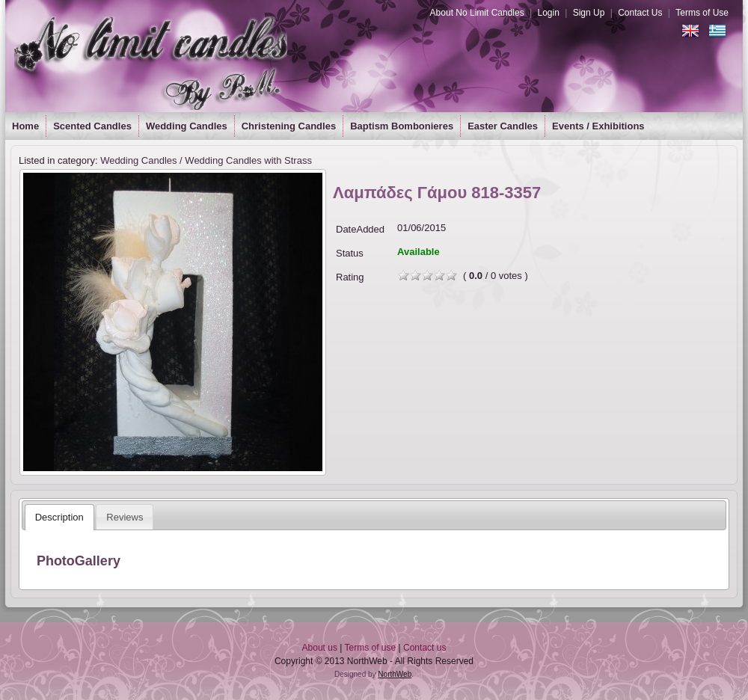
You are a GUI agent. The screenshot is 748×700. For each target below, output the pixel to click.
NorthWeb (395, 674)
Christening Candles (289, 126)
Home (25, 126)
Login (548, 13)
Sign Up (589, 13)
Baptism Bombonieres (402, 126)
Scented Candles (92, 126)
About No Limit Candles (477, 13)
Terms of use (371, 648)
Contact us (424, 648)
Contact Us (640, 13)
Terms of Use (702, 13)
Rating (350, 277)
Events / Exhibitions (598, 126)
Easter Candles (503, 126)
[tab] (59, 517)
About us (320, 648)
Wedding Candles (187, 126)
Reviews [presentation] (125, 517)
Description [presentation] (59, 517)
